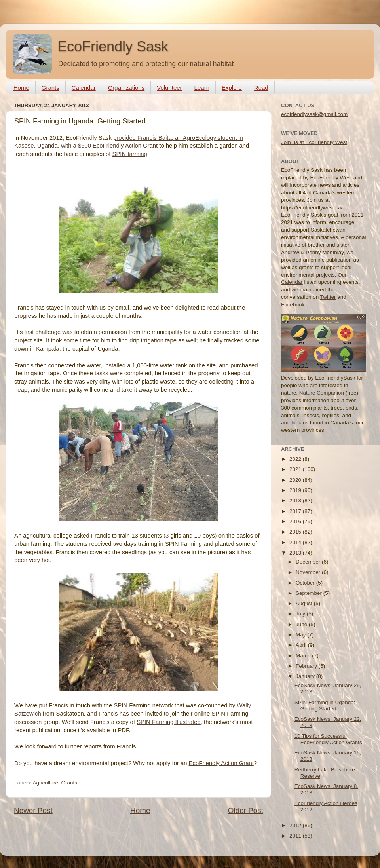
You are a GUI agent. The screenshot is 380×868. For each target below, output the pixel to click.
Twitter (328, 297)
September (310, 593)
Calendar (84, 88)
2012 (296, 825)
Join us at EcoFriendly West (314, 142)
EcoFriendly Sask (113, 47)
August (305, 603)
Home (21, 88)
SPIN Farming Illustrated (169, 722)
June (302, 624)
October (306, 583)
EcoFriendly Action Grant (221, 763)
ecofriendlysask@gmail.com (314, 114)
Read (261, 88)
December (309, 562)
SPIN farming (130, 154)
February (307, 666)
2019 (296, 490)
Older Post (246, 810)
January (306, 676)
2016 (296, 521)
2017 (296, 511)
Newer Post (33, 810)
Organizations (126, 88)
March (304, 656)
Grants (50, 88)
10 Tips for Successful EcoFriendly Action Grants (328, 739)
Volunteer (169, 88)
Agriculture (46, 783)
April (302, 645)
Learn (202, 88)
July (301, 614)
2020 (296, 480)
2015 (296, 532)
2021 (296, 469)
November (309, 572)
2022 (296, 459)
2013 (296, 553)
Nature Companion (322, 393)
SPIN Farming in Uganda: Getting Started (325, 706)
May (301, 635)
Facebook (293, 305)
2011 (296, 836)
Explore (232, 88)
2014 (296, 542)
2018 (296, 500)
